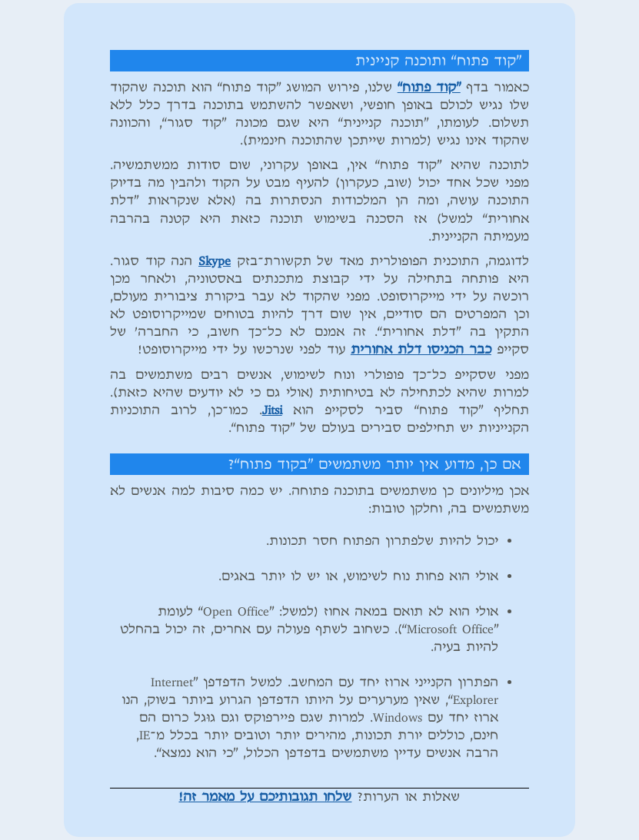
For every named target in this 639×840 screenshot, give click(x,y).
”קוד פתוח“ (429, 88)
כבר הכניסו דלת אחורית (421, 350)
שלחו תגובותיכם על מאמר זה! (265, 797)
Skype (215, 261)
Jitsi (272, 410)
